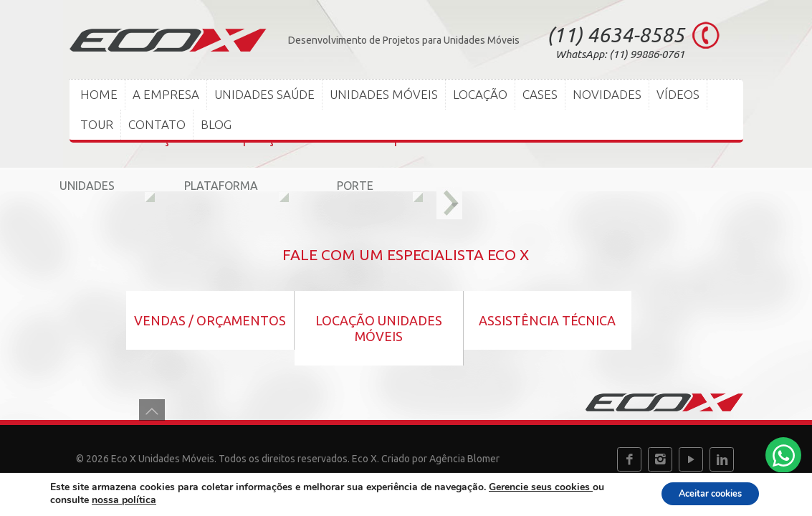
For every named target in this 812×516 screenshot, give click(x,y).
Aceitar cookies (702, 493)
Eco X (364, 459)
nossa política (124, 500)
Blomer (483, 459)
